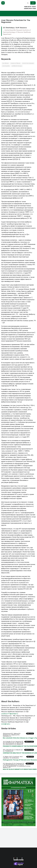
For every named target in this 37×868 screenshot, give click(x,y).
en (33, 3)
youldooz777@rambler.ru (10, 714)
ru (28, 3)
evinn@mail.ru (6, 724)
